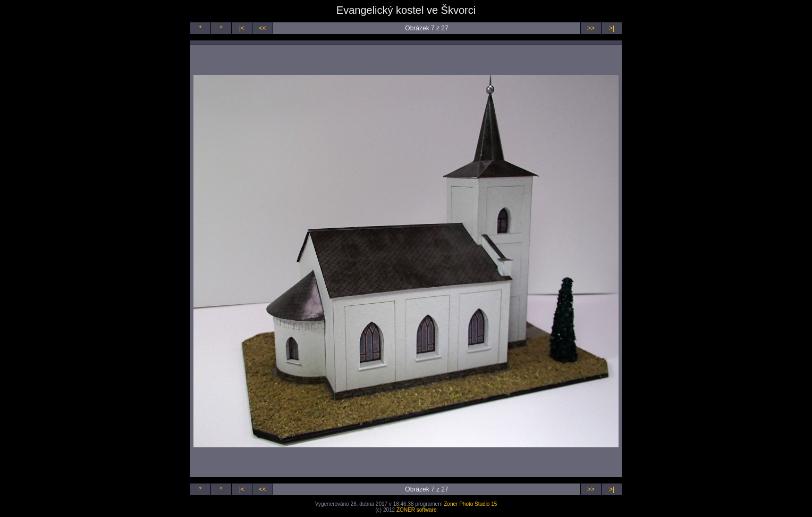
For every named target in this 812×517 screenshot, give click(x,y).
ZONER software (417, 510)
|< (242, 28)
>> (591, 28)
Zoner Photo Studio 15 (470, 504)
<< (263, 28)
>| (612, 28)
